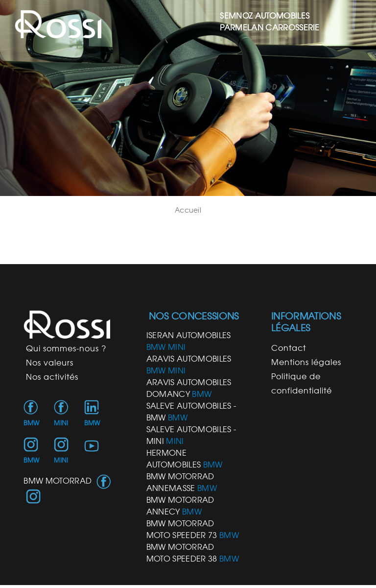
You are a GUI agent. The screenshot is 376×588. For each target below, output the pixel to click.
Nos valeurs (50, 363)
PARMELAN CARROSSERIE (270, 27)
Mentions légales (306, 362)
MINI (61, 423)
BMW (31, 423)
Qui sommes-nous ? (66, 348)
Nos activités (52, 377)
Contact (289, 348)
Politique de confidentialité (302, 383)
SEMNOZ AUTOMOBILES (265, 16)
